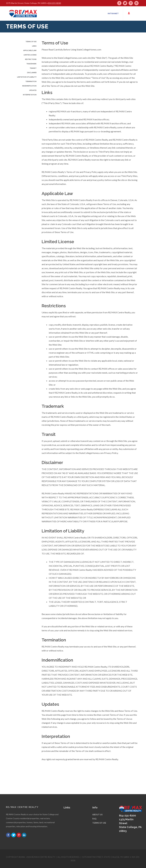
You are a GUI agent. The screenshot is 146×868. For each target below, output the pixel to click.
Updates (33, 90)
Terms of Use (31, 41)
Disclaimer (32, 72)
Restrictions (31, 59)
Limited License (30, 55)
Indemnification (29, 86)
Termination (31, 81)
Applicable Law (30, 50)
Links (34, 46)
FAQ (94, 819)
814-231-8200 (54, 3)
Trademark (31, 64)
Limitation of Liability (27, 77)
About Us (97, 815)
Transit (33, 68)
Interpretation (30, 95)
